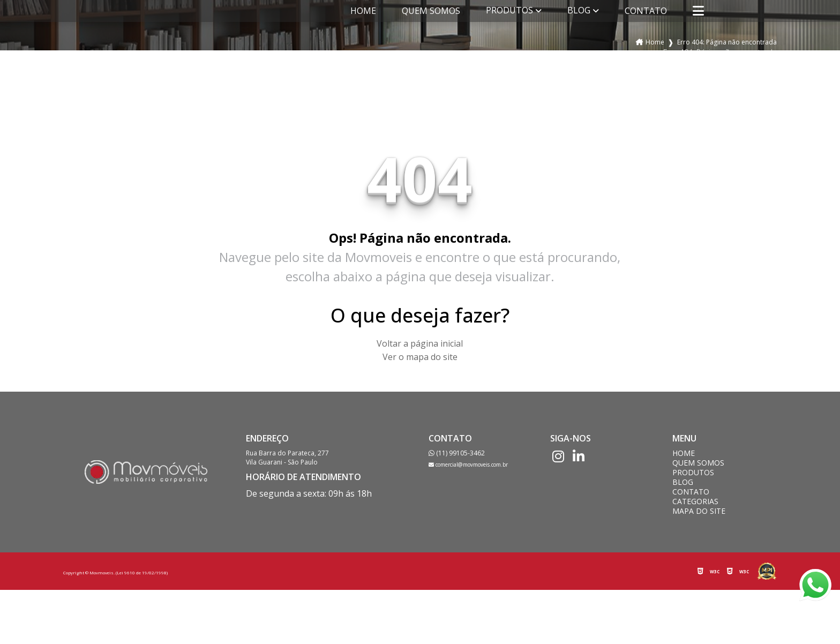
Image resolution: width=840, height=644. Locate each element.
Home (363, 11)
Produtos (509, 10)
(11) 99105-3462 (457, 453)
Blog (579, 10)
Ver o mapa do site (420, 357)
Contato (646, 11)
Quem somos (431, 11)
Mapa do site (699, 511)
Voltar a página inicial (420, 343)
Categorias (695, 501)
